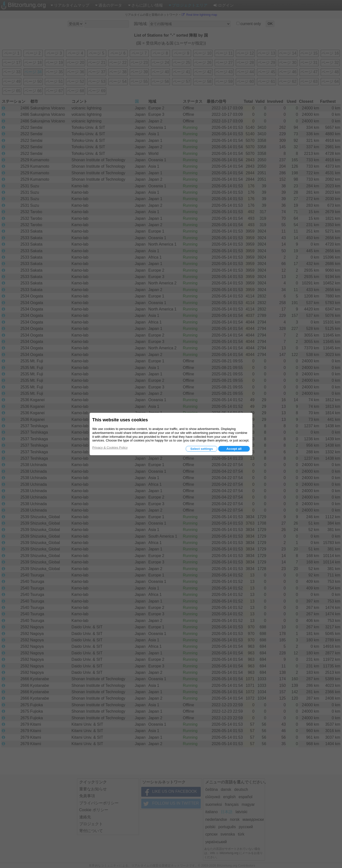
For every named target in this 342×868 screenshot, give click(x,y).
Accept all (234, 449)
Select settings (202, 449)
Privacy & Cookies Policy (110, 448)
